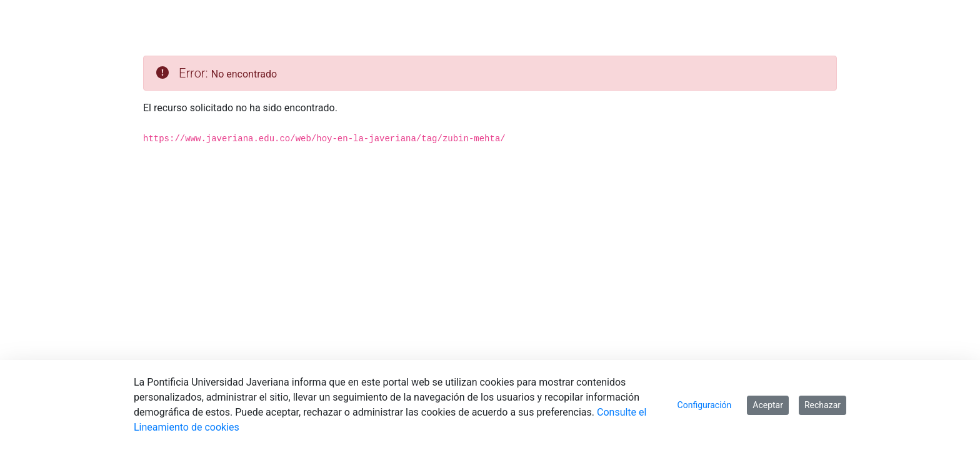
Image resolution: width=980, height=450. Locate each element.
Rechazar (822, 405)
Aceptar (768, 405)
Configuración (705, 405)
